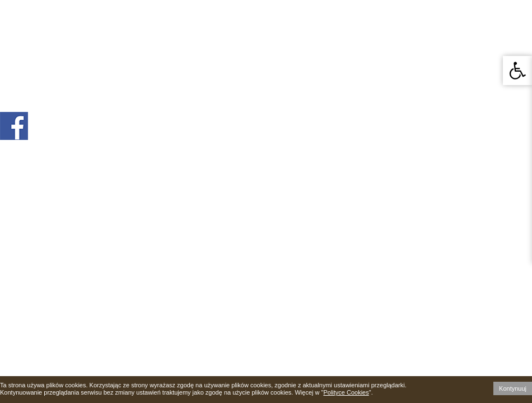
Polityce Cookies (346, 392)
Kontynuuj (513, 388)
